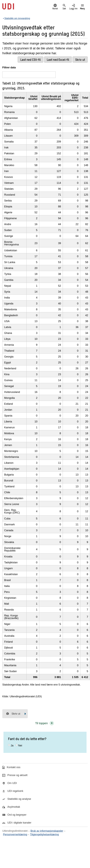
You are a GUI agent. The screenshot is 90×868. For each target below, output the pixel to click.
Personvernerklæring (15, 834)
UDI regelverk (15, 791)
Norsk (55, 7)
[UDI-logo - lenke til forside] (8, 8)
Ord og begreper (17, 815)
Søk (64, 7)
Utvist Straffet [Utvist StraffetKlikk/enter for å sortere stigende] (33, 98)
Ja (12, 746)
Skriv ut (13, 714)
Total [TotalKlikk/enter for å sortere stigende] (85, 98)
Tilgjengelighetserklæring (44, 834)
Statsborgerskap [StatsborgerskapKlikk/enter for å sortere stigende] (14, 98)
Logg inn (73, 7)
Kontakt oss (14, 767)
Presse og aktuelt (17, 775)
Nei (20, 746)
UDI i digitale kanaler (19, 823)
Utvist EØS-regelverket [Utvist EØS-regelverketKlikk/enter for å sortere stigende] (72, 98)
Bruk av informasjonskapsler (47, 831)
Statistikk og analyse (19, 799)
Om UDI (12, 783)
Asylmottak (14, 807)
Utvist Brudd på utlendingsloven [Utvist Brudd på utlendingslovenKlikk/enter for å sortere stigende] (51, 98)
